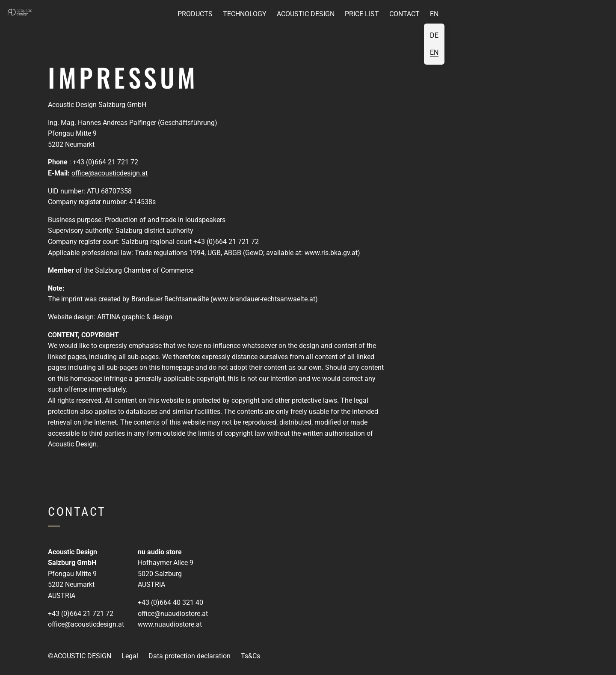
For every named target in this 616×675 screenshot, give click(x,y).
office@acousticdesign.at (110, 173)
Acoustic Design (306, 14)
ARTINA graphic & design (135, 317)
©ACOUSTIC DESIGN (80, 656)
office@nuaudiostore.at (173, 614)
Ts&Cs (250, 656)
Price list (362, 14)
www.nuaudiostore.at (170, 624)
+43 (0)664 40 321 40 (170, 602)
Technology (245, 14)
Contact (404, 14)
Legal (130, 656)
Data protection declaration (190, 656)
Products (195, 14)
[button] (21, 13)
